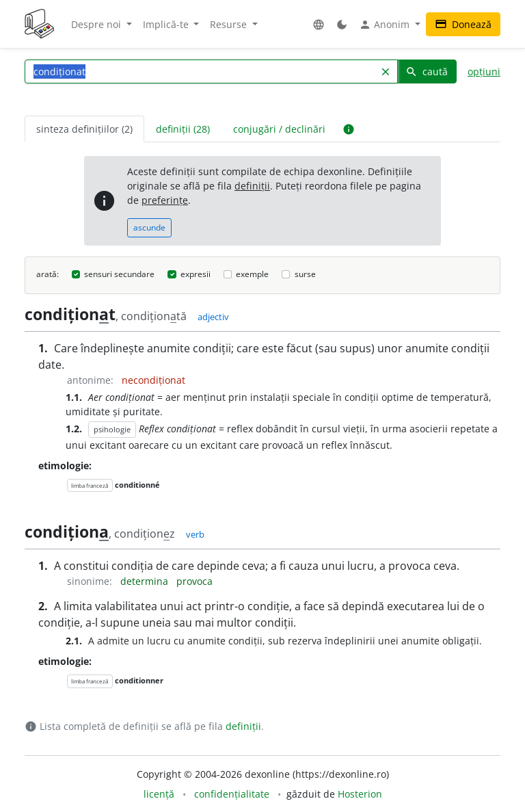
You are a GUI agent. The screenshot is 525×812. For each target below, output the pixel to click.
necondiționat (153, 380)
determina (146, 581)
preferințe (165, 200)
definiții (252, 186)
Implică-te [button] (167, 24)
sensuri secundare (119, 274)
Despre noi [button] (97, 24)
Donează (463, 24)
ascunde (149, 227)
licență (159, 794)
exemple (252, 274)
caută (427, 71)
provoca (194, 581)
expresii (196, 274)
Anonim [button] (386, 25)
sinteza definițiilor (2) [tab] (84, 129)
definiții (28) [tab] (183, 129)
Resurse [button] (230, 24)
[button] (319, 24)
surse (305, 274)
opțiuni (484, 71)
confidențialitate (232, 794)
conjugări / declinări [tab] (279, 129)
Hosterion (360, 794)
